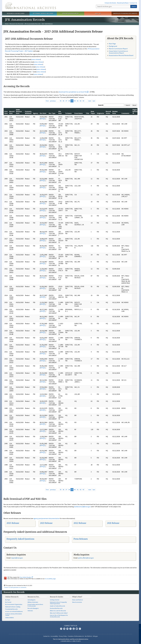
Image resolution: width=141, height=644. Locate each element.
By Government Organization (14, 604)
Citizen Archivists (110, 3)
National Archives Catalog (13, 607)
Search (134, 6)
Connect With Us (71, 626)
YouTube (74, 629)
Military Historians (33, 602)
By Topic (8, 600)
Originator (100, 113)
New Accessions (77, 602)
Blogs (77, 629)
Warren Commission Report (118, 49)
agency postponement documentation (47, 518)
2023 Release (46, 523)
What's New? (77, 597)
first (47, 101)
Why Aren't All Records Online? (59, 613)
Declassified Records (56, 608)
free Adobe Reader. (26, 577)
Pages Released (136, 111)
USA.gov (95, 636)
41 (78, 101)
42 (80, 101)
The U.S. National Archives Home (30, 6)
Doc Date (43, 113)
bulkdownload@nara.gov (82, 507)
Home (7, 24)
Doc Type (52, 113)
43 (83, 101)
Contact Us (133, 3)
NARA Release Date (19, 111)
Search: (101, 105)
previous (53, 101)
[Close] (139, 626)
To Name (68, 113)
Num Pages (93, 112)
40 (75, 101)
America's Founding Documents (125, 13)
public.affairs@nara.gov (86, 558)
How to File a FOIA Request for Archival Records (59, 616)
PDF (42, 119)
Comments (125, 113)
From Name (79, 113)
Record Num (12, 112)
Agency (36, 113)
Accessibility (54, 636)
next (90, 101)
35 (61, 101)
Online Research (12, 597)
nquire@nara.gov (17, 558)
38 (69, 101)
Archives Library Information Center (14, 615)
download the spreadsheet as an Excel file (73, 92)
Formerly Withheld (28, 112)
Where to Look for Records (58, 611)
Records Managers (33, 608)
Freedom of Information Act (76, 636)
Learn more (124, 640)
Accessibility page (50, 579)
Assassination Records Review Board (121, 55)
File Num (60, 112)
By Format (8, 602)
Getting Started (55, 600)
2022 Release (80, 523)
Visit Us (98, 13)
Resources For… (34, 597)
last (94, 101)
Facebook (61, 629)
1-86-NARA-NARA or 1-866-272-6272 (71, 641)
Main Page (112, 44)
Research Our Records (16, 13)
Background (113, 46)
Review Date (115, 112)
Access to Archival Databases (14, 611)
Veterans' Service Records (43, 13)
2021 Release (113, 523)
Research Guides (57, 597)
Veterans (30, 611)
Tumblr (70, 629)
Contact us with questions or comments (15, 587)
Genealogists (32, 600)
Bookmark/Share (123, 3)
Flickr (80, 629)
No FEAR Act (89, 636)
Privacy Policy (63, 636)
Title (87, 113)
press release (36, 59)
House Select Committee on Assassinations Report (118, 52)
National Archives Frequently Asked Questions (58, 603)
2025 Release (13, 523)
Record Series (108, 112)
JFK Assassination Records (32, 24)
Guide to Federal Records (57, 606)
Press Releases (81, 539)
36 (63, 101)
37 (66, 101)
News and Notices (78, 600)
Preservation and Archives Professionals (35, 605)
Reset (134, 105)
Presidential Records (11, 609)
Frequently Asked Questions (20, 539)
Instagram (67, 629)
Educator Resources (70, 13)
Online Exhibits (10, 618)
